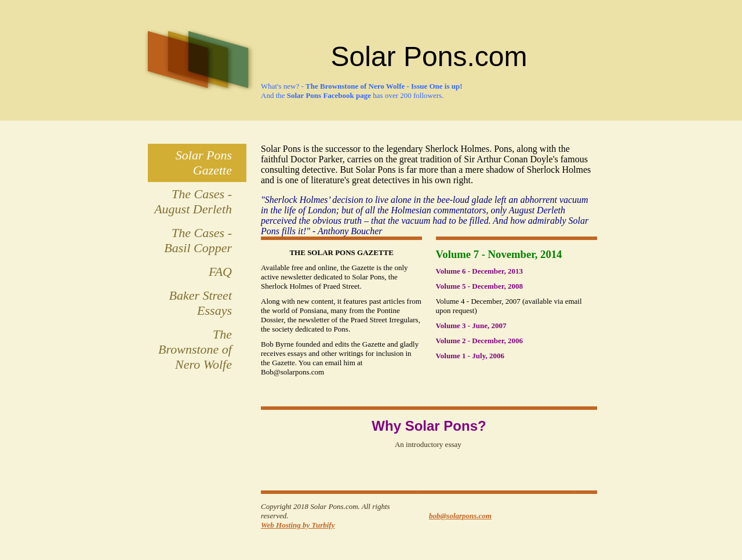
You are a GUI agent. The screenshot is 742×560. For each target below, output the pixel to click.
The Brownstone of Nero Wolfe (195, 349)
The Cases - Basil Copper (198, 240)
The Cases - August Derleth (193, 201)
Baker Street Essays (200, 303)
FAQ (220, 272)
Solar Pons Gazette (204, 163)
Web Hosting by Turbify (298, 525)
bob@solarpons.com (460, 516)
